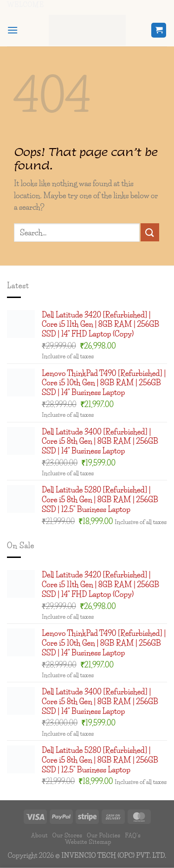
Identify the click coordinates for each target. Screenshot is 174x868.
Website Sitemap (88, 842)
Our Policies (103, 835)
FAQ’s (133, 835)
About (39, 835)
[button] (13, 30)
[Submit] (150, 232)
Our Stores (68, 835)
